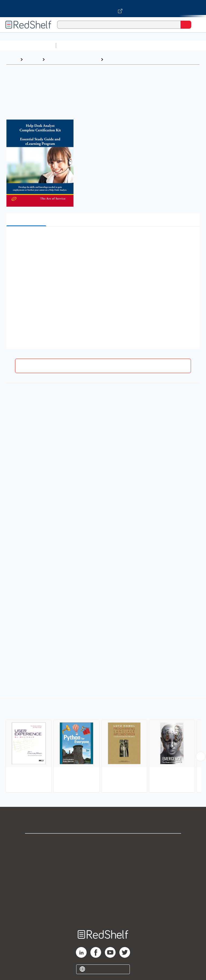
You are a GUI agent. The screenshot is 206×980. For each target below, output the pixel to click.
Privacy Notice (103, 866)
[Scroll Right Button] (201, 756)
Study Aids (72, 45)
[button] (102, 239)
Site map (103, 913)
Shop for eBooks (103, 842)
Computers (117, 59)
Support (103, 854)
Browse (32, 59)
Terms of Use (103, 877)
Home (12, 59)
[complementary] (103, 746)
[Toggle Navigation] (197, 25)
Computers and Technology (153, 45)
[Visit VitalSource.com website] (103, 9)
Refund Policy (103, 889)
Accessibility (103, 901)
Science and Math (105, 45)
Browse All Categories (28, 45)
